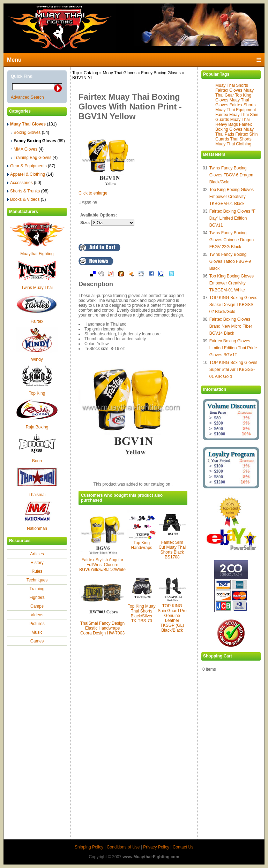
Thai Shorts (241, 139)
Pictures (37, 624)
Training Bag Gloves (34, 158)
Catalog (91, 73)
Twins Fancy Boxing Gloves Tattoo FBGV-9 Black (230, 261)
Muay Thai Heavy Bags (233, 122)
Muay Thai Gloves (120, 73)
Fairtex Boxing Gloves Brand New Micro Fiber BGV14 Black (231, 326)
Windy (37, 359)
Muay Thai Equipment (236, 110)
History (37, 563)
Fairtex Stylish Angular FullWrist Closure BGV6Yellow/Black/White (102, 565)
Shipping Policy (89, 847)
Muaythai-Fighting (37, 254)
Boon (37, 461)
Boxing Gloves (30, 132)
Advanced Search (27, 97)
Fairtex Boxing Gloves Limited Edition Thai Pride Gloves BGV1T (233, 348)
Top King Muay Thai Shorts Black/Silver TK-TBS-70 (142, 614)
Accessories (24, 183)
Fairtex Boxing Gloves (234, 127)
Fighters (37, 597)
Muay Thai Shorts (232, 85)
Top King (37, 393)
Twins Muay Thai (37, 288)
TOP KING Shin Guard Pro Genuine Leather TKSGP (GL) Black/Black (172, 618)
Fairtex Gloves (229, 90)
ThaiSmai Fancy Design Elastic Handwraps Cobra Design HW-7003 (102, 628)
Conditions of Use (123, 847)
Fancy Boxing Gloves (161, 73)
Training (37, 589)
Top (76, 73)
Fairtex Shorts (243, 105)
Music (37, 632)
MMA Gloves (27, 149)
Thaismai (37, 495)
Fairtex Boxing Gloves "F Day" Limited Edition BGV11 (232, 218)
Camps (37, 606)
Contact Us (183, 847)
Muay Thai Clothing (233, 144)
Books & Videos (27, 199)
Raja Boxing (37, 427)
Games (37, 641)
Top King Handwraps (142, 545)
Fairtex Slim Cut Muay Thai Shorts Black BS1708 (172, 550)
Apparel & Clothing (31, 174)
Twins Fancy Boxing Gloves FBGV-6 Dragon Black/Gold (231, 175)
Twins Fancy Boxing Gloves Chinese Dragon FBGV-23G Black (232, 240)
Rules (37, 571)
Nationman (37, 528)
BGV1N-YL (83, 78)
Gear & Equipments (31, 166)
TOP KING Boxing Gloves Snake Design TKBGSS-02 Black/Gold (233, 305)
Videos (37, 615)
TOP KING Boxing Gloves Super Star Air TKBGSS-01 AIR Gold (233, 370)
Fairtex (37, 321)
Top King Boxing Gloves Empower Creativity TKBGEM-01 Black (232, 197)
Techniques (37, 580)
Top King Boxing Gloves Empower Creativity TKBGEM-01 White (232, 283)
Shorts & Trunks (28, 191)
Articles (37, 554)
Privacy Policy (156, 847)
